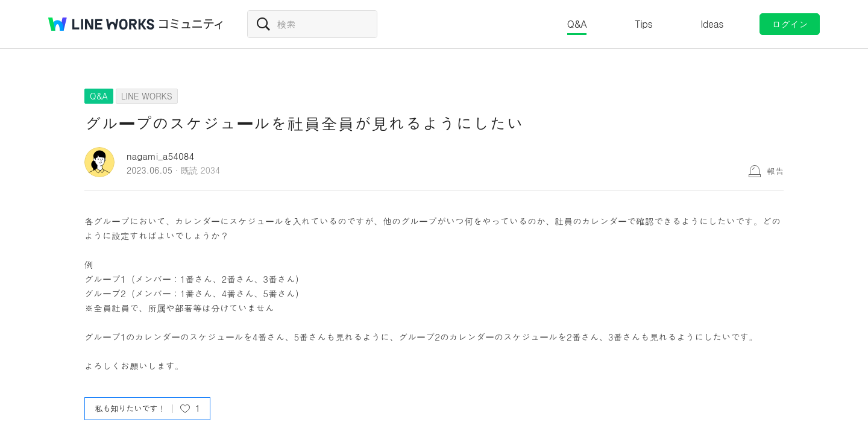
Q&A (577, 24)
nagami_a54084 (160, 156)
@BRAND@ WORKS (101, 24)
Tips (643, 24)
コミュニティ (191, 24)
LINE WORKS (147, 96)
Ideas (712, 24)
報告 (775, 171)
